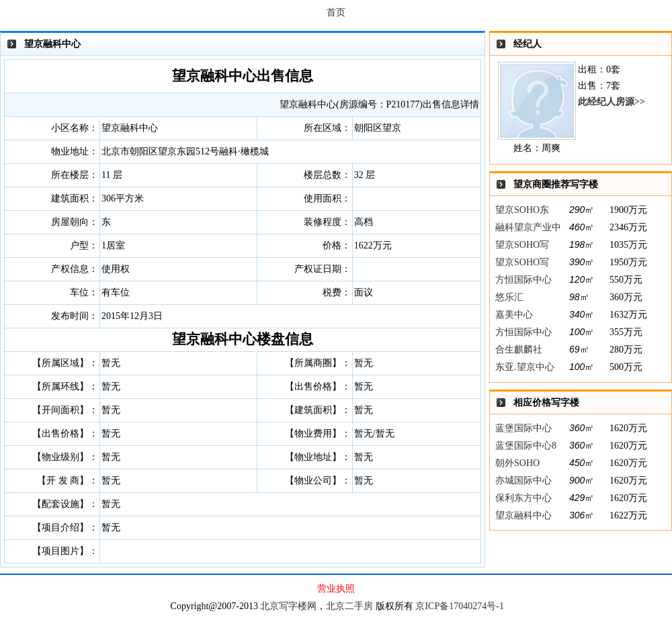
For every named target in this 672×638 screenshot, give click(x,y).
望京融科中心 (523, 515)
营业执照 (336, 589)
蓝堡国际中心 (523, 428)
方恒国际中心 (523, 280)
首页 (336, 12)
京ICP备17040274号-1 (459, 606)
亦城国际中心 (523, 481)
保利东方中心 (523, 498)
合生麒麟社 (519, 350)
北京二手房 (349, 606)
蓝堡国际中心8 (526, 446)
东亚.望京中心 (525, 367)
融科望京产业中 (528, 227)
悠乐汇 (509, 297)
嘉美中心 (514, 315)
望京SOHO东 (522, 210)
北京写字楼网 (288, 606)
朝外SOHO (517, 463)
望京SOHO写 (522, 245)
